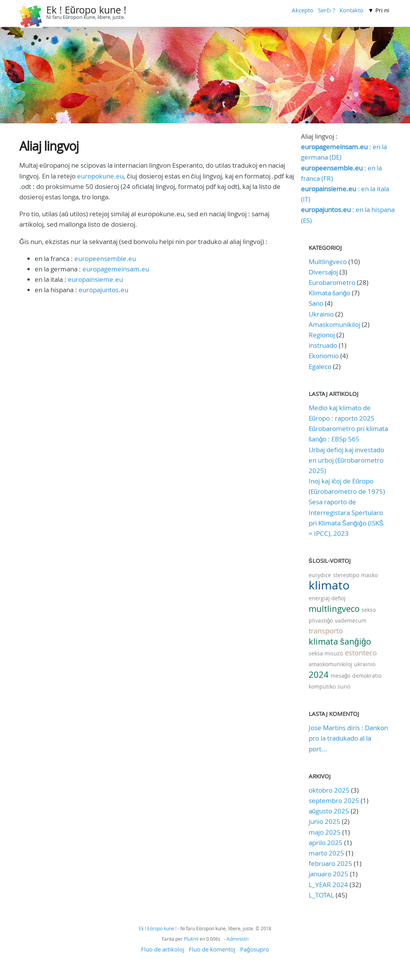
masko (369, 575)
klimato (329, 585)
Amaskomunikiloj (334, 324)
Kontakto (351, 10)
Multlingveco (328, 262)
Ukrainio (321, 314)
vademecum (351, 620)
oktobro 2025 (329, 790)
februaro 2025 (330, 863)
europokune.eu (100, 176)
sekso (369, 610)
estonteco (361, 653)
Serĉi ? (326, 10)
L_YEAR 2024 (328, 885)
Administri (238, 939)
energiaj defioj (327, 598)
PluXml (191, 939)
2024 (319, 674)
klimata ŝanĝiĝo (340, 641)
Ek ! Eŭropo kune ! (86, 10)
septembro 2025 (334, 801)
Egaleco (320, 366)
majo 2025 (325, 832)
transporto (326, 631)
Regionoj (322, 335)
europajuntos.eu (103, 290)
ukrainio (365, 664)
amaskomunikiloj (330, 664)
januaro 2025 (329, 874)
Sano (316, 303)
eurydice (320, 575)
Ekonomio (324, 356)
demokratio (367, 676)
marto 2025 (326, 853)
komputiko (322, 686)
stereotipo (346, 575)
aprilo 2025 (326, 843)
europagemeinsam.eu (116, 269)
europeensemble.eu (105, 258)
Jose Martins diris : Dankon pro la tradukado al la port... (348, 738)
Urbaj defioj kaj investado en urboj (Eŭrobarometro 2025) (346, 460)
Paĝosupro (254, 949)
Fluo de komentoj (212, 949)
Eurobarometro (332, 282)
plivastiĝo (321, 620)
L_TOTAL (322, 895)
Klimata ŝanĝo (330, 293)
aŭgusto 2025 (329, 811)
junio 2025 (324, 821)
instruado (323, 345)
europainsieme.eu (95, 279)
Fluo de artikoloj (163, 949)
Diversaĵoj (323, 272)
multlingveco (334, 609)
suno (344, 686)
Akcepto (302, 10)
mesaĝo (341, 676)
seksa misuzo (326, 653)
